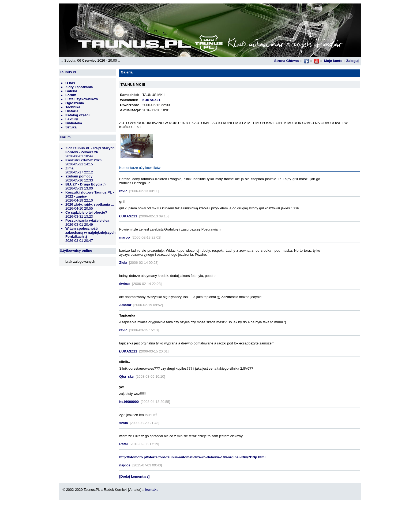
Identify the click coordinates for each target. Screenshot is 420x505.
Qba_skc (126, 376)
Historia (72, 111)
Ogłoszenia (75, 103)
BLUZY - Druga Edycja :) (85, 184)
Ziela (123, 263)
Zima (69, 168)
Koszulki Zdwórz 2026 (83, 160)
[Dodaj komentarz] (134, 476)
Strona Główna (287, 61)
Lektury (72, 119)
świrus (125, 284)
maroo (125, 237)
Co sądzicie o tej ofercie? (86, 212)
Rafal (123, 444)
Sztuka (71, 127)
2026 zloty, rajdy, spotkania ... (90, 204)
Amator (125, 305)
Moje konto (333, 61)
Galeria (71, 91)
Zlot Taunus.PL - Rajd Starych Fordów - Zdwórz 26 (90, 150)
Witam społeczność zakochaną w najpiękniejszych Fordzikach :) (90, 233)
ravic (123, 191)
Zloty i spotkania (79, 87)
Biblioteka (74, 123)
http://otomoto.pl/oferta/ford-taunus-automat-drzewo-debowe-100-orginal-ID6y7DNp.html (192, 457)
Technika (73, 107)
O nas (70, 83)
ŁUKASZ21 (151, 100)
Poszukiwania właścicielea (87, 220)
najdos (125, 465)
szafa (124, 423)
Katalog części (77, 115)
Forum (71, 95)
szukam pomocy (79, 176)
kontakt (151, 490)
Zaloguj (352, 61)
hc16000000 (129, 402)
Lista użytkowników (82, 99)
